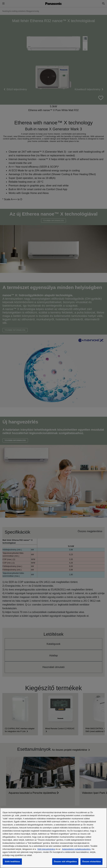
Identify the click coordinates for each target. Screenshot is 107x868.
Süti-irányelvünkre (46, 849)
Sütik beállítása (12, 861)
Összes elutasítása (91, 861)
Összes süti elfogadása (65, 861)
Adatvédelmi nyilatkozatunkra (76, 849)
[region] (53, 838)
